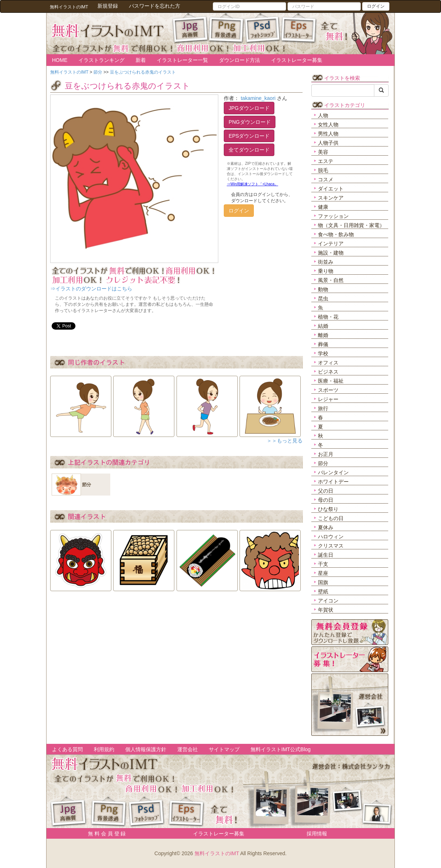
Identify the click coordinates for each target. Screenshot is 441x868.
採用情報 (317, 834)
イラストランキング (101, 60)
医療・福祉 (331, 381)
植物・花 (328, 317)
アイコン (328, 601)
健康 (323, 207)
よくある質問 (67, 749)
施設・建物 (331, 253)
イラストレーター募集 (297, 60)
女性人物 (328, 125)
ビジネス (328, 372)
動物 (323, 289)
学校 (323, 353)
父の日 (326, 491)
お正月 (326, 454)
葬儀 (323, 344)
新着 (141, 60)
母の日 (326, 500)
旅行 (323, 408)
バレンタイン (333, 472)
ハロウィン (331, 537)
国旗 (323, 582)
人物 (323, 115)
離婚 (323, 335)
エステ (326, 161)
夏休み (326, 527)
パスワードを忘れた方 (155, 6)
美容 (323, 152)
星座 (323, 573)
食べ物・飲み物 (336, 234)
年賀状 (326, 610)
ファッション (333, 216)
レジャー (328, 399)
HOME (60, 60)
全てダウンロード (249, 150)
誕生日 (326, 555)
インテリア (331, 244)
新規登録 (108, 6)
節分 (323, 463)
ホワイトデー (333, 482)
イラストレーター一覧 (182, 60)
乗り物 (326, 271)
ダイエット (331, 189)
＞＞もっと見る (285, 441)
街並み (326, 262)
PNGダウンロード (249, 122)
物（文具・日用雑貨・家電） (351, 225)
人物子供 (328, 143)
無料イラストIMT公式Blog (281, 749)
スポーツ (328, 390)
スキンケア (331, 198)
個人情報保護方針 (146, 749)
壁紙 (323, 591)
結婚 (323, 326)
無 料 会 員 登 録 (104, 834)
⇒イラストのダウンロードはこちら (91, 289)
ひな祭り (328, 509)
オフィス (328, 363)
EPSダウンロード (249, 136)
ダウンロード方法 (240, 60)
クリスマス (331, 546)
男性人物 (328, 134)
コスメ (326, 179)
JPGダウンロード (249, 108)
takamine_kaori (258, 98)
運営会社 (188, 749)
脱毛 (323, 170)
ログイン (376, 6)
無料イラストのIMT (217, 853)
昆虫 (323, 298)
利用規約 (104, 749)
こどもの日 (331, 518)
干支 (323, 564)
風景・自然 (331, 280)
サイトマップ (224, 749)
